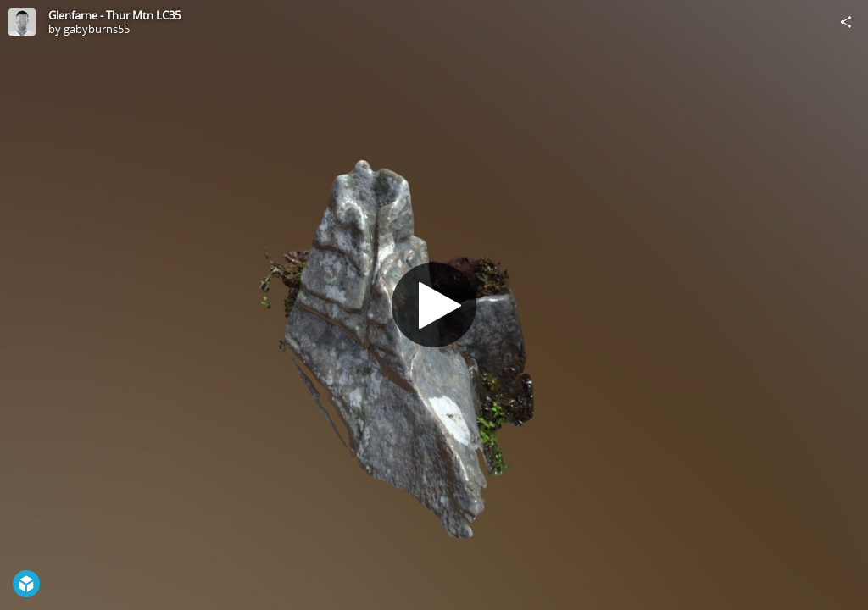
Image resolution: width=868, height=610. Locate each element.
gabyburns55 (97, 29)
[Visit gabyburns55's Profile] (22, 22)
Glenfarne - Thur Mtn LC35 (114, 15)
